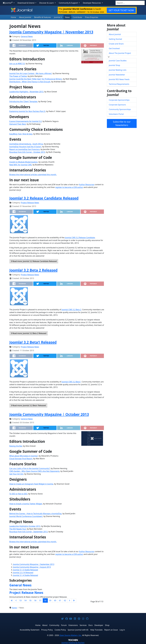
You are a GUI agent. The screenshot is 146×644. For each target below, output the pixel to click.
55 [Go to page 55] (30, 600)
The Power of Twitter (18, 76)
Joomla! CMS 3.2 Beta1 (71, 382)
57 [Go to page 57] (40, 600)
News (67, 17)
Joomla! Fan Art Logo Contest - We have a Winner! (31, 73)
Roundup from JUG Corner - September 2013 (28, 532)
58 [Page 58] (45, 600)
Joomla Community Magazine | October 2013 (49, 414)
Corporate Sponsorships (119, 100)
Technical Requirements (119, 84)
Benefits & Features (43, 17)
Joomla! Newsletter (117, 75)
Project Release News (30, 203)
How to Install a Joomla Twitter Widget (26, 504)
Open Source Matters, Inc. (71, 635)
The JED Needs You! (18, 529)
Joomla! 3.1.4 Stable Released (25, 575)
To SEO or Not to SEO (18, 494)
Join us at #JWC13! (17, 64)
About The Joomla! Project (120, 53)
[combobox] (130, 3)
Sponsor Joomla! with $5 (78, 630)
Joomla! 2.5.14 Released (23, 573)
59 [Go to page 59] (50, 600)
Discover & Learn (47, 3)
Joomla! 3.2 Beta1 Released (33, 342)
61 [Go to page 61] (60, 600)
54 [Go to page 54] (25, 600)
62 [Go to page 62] (65, 600)
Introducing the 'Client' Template (23, 101)
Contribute (77, 17)
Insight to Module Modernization (23, 162)
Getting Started (115, 39)
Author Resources (87, 185)
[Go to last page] (74, 600)
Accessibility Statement (30, 630)
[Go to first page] (12, 600)
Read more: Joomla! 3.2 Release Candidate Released (34, 261)
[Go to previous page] (16, 600)
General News (27, 36)
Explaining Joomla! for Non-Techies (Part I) (27, 111)
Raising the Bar (16, 446)
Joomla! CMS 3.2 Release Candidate (80, 238)
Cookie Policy (60, 630)
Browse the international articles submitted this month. (33, 175)
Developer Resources (92, 3)
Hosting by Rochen (73, 643)
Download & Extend (26, 3)
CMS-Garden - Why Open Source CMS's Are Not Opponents (34, 471)
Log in (122, 630)
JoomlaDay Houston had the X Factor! (25, 147)
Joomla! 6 (58, 17)
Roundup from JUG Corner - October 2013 (27, 152)
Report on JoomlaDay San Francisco (25, 149)
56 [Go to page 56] (35, 600)
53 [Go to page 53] (21, 600)
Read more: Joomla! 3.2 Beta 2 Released (29, 333)
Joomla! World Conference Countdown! (26, 516)
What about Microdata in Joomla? (24, 456)
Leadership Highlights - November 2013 (26, 92)
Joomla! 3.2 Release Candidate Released (44, 198)
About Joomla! (25, 17)
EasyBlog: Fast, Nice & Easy (21, 134)
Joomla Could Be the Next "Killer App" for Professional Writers (36, 79)
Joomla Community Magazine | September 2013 (34, 564)
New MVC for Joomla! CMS (20, 165)
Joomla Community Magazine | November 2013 (51, 32)
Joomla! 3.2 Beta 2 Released (33, 270)
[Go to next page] (69, 600)
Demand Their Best (18, 124)
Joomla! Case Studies (118, 61)
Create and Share (116, 44)
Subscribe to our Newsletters (122, 123)
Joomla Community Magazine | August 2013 (32, 567)
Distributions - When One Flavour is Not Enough (30, 82)
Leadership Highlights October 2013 (25, 526)
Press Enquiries (92, 17)
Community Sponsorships (120, 109)
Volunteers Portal (116, 114)
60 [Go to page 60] (55, 600)
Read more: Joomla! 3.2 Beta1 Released (28, 405)
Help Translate (96, 630)
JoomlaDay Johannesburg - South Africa (26, 144)
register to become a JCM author (69, 187)
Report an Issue (111, 630)
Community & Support (69, 3)
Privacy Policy (47, 630)
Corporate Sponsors (117, 105)
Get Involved (114, 48)
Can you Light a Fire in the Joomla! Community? (30, 468)
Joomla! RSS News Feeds (119, 79)
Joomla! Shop (114, 65)
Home (13, 17)
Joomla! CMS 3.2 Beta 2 (71, 310)
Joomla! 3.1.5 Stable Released (25, 570)
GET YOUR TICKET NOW (121, 10)
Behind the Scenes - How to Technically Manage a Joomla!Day (35, 514)
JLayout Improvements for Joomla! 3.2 (25, 121)
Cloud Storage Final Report (21, 459)
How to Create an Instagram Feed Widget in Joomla (31, 484)
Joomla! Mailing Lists (118, 70)
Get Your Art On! (16, 474)
